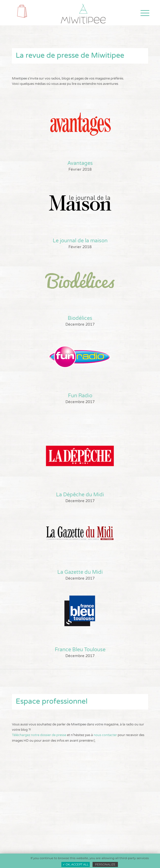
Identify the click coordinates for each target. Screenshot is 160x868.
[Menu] (141, 13)
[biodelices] (80, 280)
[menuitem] (141, 13)
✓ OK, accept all (76, 864)
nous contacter (105, 735)
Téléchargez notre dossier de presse (39, 735)
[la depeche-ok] (80, 457)
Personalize (105, 864)
